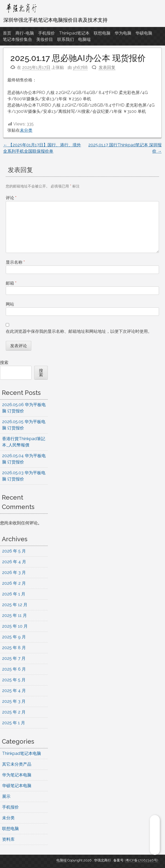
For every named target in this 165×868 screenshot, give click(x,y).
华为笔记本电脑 (17, 775)
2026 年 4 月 (14, 562)
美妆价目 (45, 39)
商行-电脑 (25, 33)
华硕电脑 (144, 33)
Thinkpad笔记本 (74, 33)
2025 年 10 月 (15, 626)
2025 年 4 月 (14, 691)
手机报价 (46, 33)
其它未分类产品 (17, 764)
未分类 (26, 130)
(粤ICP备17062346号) (142, 860)
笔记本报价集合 (17, 39)
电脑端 (84, 39)
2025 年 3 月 (14, 701)
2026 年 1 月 (14, 594)
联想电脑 (102, 33)
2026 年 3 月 (14, 573)
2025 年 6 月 (14, 669)
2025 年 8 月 (14, 648)
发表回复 (107, 67)
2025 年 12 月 (15, 605)
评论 (11, 198)
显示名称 (15, 262)
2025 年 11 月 (14, 615)
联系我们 (66, 39)
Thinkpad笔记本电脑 (22, 753)
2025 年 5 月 (14, 680)
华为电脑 (123, 33)
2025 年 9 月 (14, 637)
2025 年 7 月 (14, 658)
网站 (10, 304)
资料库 (8, 839)
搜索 (4, 363)
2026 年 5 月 (14, 551)
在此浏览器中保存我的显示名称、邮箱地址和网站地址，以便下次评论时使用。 (79, 331)
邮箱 (11, 283)
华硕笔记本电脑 (17, 786)
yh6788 (80, 67)
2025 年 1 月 (14, 723)
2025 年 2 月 (14, 712)
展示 (6, 796)
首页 (7, 33)
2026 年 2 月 (14, 583)
